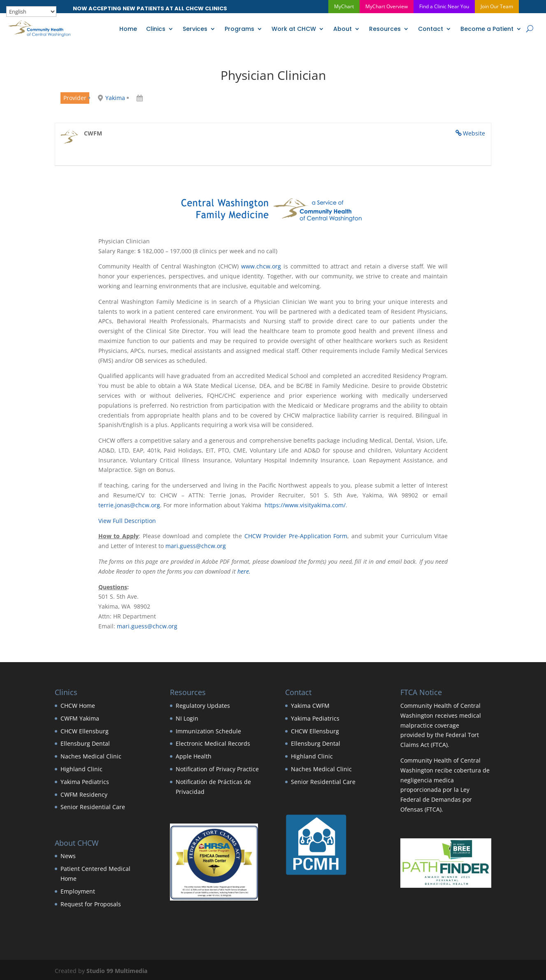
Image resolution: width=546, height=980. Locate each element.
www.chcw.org (261, 266)
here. (244, 571)
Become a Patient (487, 29)
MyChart (344, 6)
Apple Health (194, 756)
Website (474, 133)
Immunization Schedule (208, 731)
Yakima (115, 98)
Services (195, 29)
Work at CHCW (294, 29)
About (343, 29)
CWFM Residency (84, 794)
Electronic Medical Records (213, 743)
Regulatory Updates (203, 706)
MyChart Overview (387, 6)
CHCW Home (78, 706)
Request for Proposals (91, 904)
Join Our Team (497, 6)
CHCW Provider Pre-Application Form (296, 536)
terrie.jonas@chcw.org (129, 505)
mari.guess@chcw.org (196, 546)
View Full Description (128, 521)
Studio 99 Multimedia (117, 971)
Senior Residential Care (93, 807)
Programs (239, 29)
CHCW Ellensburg (85, 731)
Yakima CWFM (310, 706)
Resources (385, 29)
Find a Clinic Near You (444, 6)
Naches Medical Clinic (91, 756)
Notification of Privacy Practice (217, 769)
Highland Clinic (81, 769)
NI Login (187, 718)
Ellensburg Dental (85, 743)
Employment (78, 891)
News (68, 856)
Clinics (156, 29)
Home (128, 29)
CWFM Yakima (80, 718)
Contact (431, 29)
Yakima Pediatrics (85, 782)
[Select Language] (31, 12)
